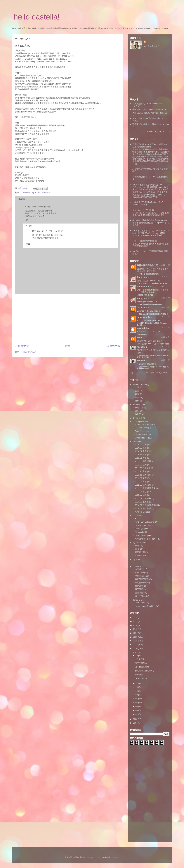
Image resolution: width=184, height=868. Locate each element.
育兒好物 (139, 593)
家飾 (137, 546)
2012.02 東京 (141, 478)
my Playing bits (142, 529)
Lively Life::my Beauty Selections (36, 193)
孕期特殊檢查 (141, 583)
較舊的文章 (113, 346)
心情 (137, 387)
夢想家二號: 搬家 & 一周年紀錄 (146, 124)
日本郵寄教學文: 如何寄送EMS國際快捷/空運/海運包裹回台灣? (150, 146)
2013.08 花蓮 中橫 (143, 498)
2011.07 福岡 (141, 465)
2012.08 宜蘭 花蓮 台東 (145, 488)
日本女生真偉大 (142, 667)
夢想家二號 (140, 552)
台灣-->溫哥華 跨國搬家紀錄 (145, 241)
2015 (136, 629)
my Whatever (141, 535)
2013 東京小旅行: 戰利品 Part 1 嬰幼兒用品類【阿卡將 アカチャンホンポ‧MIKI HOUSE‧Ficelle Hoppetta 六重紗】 (151, 233)
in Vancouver (141, 556)
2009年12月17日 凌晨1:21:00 (44, 207)
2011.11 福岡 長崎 (143, 475)
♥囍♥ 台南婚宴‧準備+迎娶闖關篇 (150, 304)
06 (137, 703)
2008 (136, 719)
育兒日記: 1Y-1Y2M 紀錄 (143, 210)
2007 (136, 723)
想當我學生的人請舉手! (145, 671)
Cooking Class (141, 428)
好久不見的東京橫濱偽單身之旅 (146, 118)
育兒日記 (139, 589)
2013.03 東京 (141, 492)
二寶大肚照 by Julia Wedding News (148, 104)
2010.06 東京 (141, 448)
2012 (136, 641)
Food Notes (140, 431)
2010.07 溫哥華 (142, 451)
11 (137, 683)
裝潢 (137, 549)
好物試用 (139, 586)
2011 (136, 645)
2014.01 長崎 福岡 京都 (145, 505)
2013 (136, 637)
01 (137, 714)
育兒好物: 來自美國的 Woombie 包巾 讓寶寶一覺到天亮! (153, 368)
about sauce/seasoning (145, 424)
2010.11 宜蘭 (141, 455)
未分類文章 (137, 418)
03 (137, 710)
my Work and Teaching (145, 606)
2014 (136, 633)
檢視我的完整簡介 (152, 46)
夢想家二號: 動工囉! (146, 295)
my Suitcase (140, 512)
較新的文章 (22, 346)
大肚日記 (139, 569)
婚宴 (137, 397)
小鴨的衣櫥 (140, 576)
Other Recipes (141, 438)
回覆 (27, 220)
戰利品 (138, 414)
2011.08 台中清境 (143, 468)
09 (137, 691)
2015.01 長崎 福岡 (143, 509)
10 (137, 687)
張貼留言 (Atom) (29, 352)
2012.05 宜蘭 (141, 482)
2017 (136, 621)
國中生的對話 (141, 663)
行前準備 (139, 407)
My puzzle (140, 532)
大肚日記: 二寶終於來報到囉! (145, 113)
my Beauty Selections (145, 522)
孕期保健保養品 (142, 579)
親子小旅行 (140, 596)
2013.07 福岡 (141, 495)
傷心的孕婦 (143, 334)
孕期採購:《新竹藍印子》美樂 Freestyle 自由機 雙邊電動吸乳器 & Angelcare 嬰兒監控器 (151, 223)
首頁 (68, 346)
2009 (136, 652)
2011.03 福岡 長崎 (143, 461)
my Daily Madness (143, 525)
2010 (136, 649)
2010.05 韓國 (141, 445)
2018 (136, 618)
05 (137, 706)
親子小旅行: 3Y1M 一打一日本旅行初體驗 (154, 344)
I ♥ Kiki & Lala (141, 678)
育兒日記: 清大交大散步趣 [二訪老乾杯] (153, 314)
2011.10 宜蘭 (141, 471)
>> (168, 132)
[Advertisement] (68, 319)
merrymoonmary (94, 857)
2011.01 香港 (141, 458)
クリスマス (140, 659)
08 (137, 695)
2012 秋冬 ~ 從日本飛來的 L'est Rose (153, 283)
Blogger (116, 857)
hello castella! (37, 17)
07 (137, 699)
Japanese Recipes (143, 434)
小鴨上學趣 (140, 572)
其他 (137, 391)
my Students (141, 603)
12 (137, 656)
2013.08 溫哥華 (142, 502)
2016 (136, 625)
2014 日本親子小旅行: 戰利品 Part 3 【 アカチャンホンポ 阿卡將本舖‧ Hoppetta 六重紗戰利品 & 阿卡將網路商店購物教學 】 (151, 187)
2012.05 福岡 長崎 (143, 485)
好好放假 (139, 675)
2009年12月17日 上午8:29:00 (50, 231)
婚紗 (137, 401)
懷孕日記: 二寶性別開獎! (143, 109)
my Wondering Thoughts (146, 539)
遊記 (137, 411)
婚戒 (137, 394)
